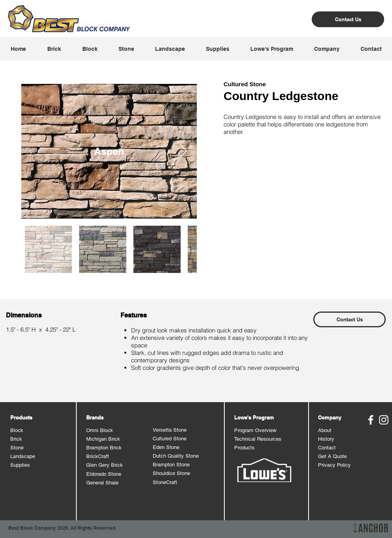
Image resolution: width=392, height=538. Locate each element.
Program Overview (255, 430)
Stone (17, 448)
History (326, 439)
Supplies (20, 465)
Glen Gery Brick (104, 465)
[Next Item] (183, 151)
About (325, 430)
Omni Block (100, 430)
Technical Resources (258, 439)
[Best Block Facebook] (371, 420)
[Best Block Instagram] (384, 420)
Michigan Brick (103, 439)
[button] (54, 49)
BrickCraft (98, 456)
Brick (16, 439)
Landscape (23, 456)
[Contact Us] (348, 19)
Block (17, 430)
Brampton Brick (104, 448)
